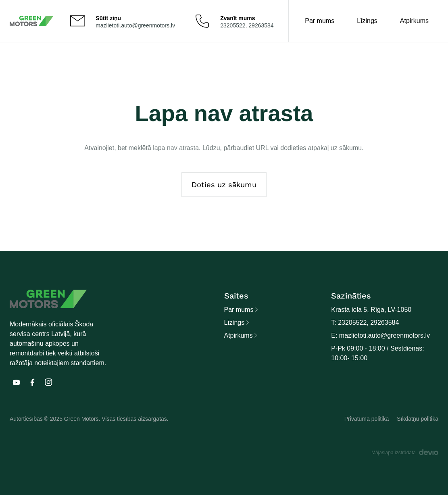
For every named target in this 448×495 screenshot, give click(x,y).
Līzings (367, 21)
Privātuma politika (367, 419)
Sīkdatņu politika (418, 419)
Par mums (320, 21)
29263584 (261, 25)
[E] (16, 382)
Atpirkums (414, 21)
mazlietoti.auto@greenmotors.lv (135, 25)
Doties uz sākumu (224, 185)
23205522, (234, 25)
